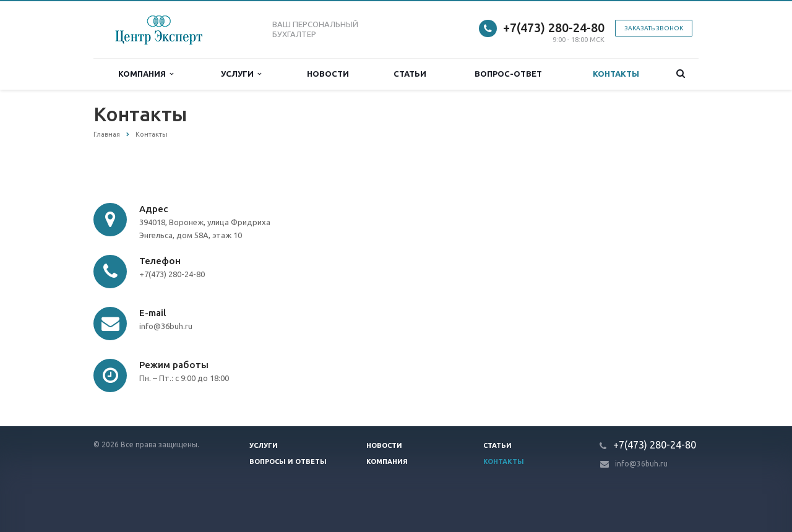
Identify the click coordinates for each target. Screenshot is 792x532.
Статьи (410, 74)
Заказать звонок (654, 28)
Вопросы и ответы (288, 461)
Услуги (241, 74)
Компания (146, 74)
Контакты (616, 74)
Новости (328, 74)
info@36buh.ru (641, 464)
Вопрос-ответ (508, 74)
